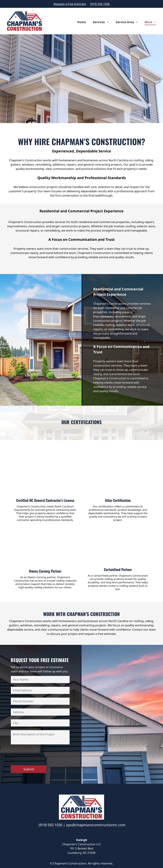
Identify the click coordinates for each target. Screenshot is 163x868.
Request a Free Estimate (70, 4)
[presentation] (38, 755)
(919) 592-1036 (100, 4)
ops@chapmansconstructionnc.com (96, 825)
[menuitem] (78, 22)
